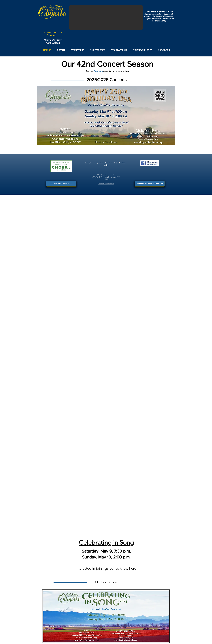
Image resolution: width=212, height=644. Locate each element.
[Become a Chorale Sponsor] (150, 184)
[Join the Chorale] (61, 184)
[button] (61, 50)
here (133, 568)
